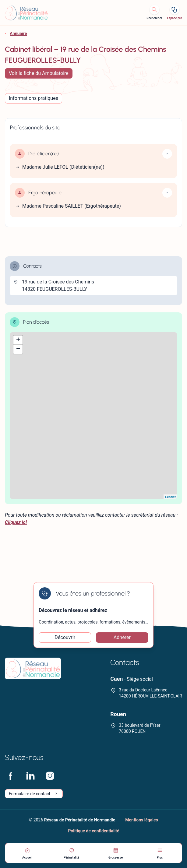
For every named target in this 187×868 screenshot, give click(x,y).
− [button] (18, 349)
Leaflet (170, 497)
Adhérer (122, 637)
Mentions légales (141, 820)
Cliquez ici (16, 522)
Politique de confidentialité (94, 831)
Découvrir (65, 637)
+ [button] (18, 340)
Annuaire (18, 33)
